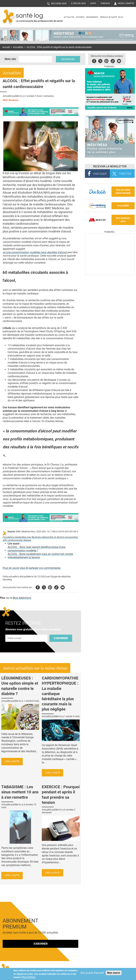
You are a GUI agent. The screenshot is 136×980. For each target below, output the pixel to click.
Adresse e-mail (14, 633)
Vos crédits (123, 206)
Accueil (6, 47)
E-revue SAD (79, 3)
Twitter (100, 61)
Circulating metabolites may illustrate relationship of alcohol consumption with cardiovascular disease (40, 539)
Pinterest (107, 61)
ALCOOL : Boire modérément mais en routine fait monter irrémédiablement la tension (40, 556)
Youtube (63, 587)
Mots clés (10, 59)
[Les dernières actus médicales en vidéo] (110, 274)
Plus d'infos (28, 977)
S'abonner (61, 638)
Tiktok (113, 61)
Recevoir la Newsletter (110, 166)
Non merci (114, 973)
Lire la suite (12, 761)
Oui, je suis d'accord (92, 973)
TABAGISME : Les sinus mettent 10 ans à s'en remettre (20, 792)
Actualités (69, 17)
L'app (93, 3)
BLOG (121, 17)
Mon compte (126, 3)
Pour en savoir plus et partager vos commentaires (32, 568)
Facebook (94, 61)
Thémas (105, 3)
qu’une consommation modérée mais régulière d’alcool (35, 252)
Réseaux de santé (109, 17)
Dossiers (80, 17)
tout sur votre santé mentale (123, 191)
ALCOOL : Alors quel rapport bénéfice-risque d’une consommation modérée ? (36, 549)
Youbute (119, 61)
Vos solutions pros (123, 220)
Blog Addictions (22, 598)
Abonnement (92, 17)
